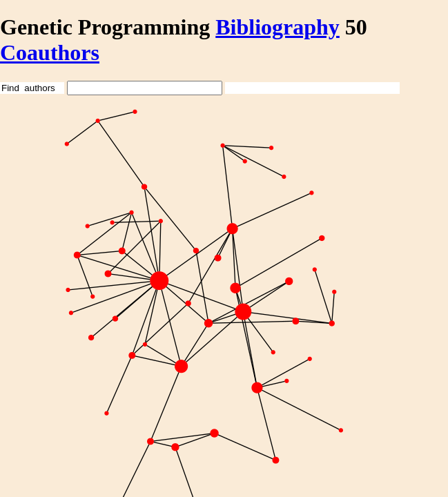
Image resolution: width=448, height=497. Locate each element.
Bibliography (277, 27)
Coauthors (50, 52)
